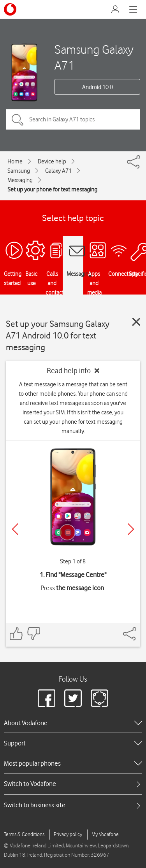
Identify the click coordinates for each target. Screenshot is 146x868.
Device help (52, 161)
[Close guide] (136, 322)
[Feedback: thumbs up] (16, 634)
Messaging (20, 180)
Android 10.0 (98, 87)
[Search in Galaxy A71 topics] (73, 119)
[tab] (73, 784)
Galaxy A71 (58, 171)
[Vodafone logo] (10, 9)
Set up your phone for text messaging (52, 189)
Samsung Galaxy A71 (94, 57)
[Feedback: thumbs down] (33, 634)
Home (15, 161)
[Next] (131, 529)
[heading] (73, 723)
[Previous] (15, 529)
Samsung (19, 171)
